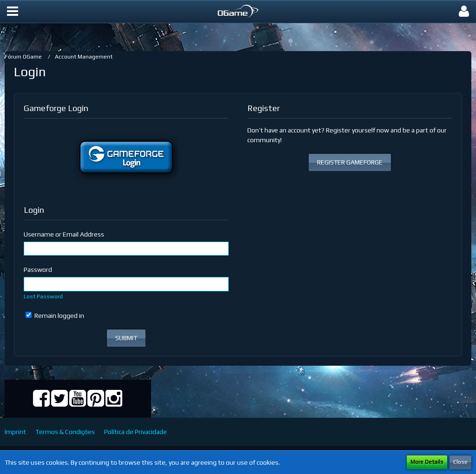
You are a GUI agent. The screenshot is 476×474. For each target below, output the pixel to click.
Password (38, 270)
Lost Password (43, 296)
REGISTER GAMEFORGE (350, 162)
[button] (13, 12)
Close (460, 462)
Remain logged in (55, 316)
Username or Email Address (64, 234)
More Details (427, 462)
